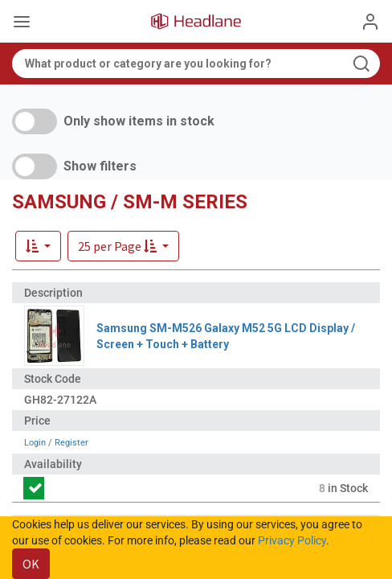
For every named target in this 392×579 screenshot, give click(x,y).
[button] (123, 246)
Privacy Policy (292, 540)
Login (35, 443)
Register (71, 443)
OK (31, 564)
